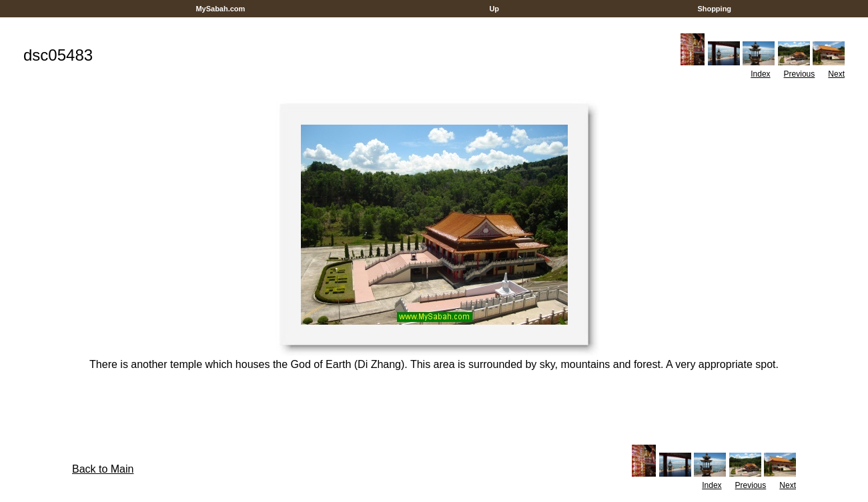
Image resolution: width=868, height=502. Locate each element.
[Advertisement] (434, 22)
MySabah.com (220, 9)
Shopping (714, 9)
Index (760, 74)
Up (494, 9)
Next (836, 74)
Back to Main (103, 469)
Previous (800, 74)
